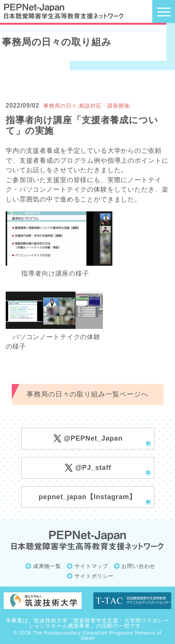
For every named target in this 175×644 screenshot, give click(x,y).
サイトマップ (91, 566)
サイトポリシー (94, 576)
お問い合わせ (138, 566)
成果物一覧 (47, 566)
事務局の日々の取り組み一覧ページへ (87, 394)
